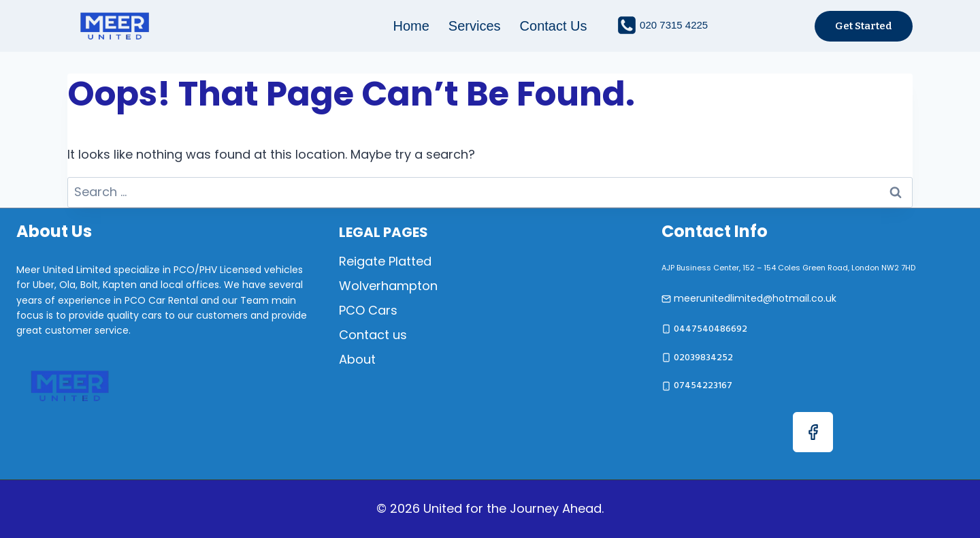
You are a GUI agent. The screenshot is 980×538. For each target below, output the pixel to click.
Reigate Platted (385, 261)
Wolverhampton (388, 286)
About (357, 359)
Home (411, 26)
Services (475, 26)
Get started (864, 26)
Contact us (554, 26)
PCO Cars (368, 310)
